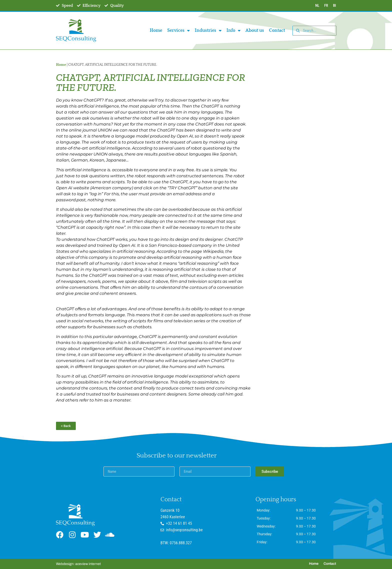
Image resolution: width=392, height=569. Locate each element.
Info (233, 30)
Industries (208, 30)
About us (255, 30)
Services (178, 30)
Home (156, 30)
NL (317, 5)
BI (334, 5)
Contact (277, 30)
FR (326, 5)
